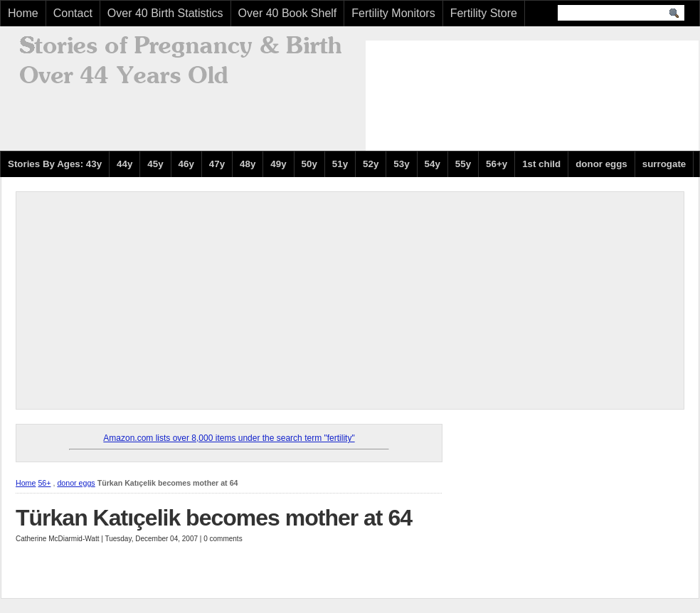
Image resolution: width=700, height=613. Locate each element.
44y (124, 164)
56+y (497, 164)
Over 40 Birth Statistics (165, 13)
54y (433, 164)
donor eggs (601, 164)
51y (340, 164)
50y (309, 164)
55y (463, 164)
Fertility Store (484, 13)
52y (371, 164)
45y (155, 164)
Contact (73, 13)
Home (23, 13)
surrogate (664, 164)
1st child (541, 164)
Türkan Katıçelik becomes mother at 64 (214, 518)
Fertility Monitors (393, 13)
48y (248, 164)
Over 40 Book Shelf (288, 13)
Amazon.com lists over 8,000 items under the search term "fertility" (229, 438)
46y (186, 164)
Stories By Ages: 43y (55, 164)
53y (401, 164)
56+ (44, 483)
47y (217, 164)
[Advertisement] (431, 94)
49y (278, 164)
